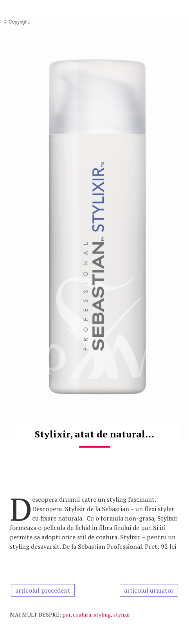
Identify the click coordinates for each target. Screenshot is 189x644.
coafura (82, 614)
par (66, 614)
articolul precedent (43, 590)
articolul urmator (149, 590)
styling (102, 614)
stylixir (122, 614)
